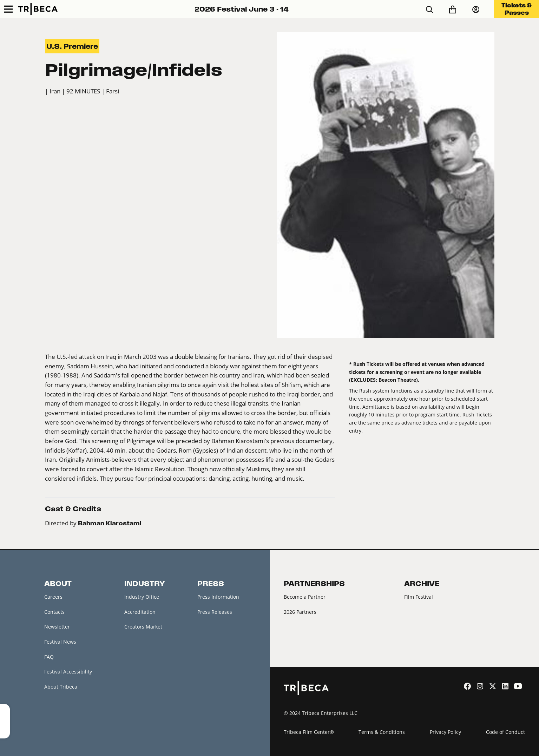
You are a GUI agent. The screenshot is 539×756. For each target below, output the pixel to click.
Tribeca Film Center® (309, 732)
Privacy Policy (445, 732)
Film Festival (419, 597)
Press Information (218, 597)
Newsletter (57, 627)
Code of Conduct (505, 732)
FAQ (49, 657)
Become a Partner (305, 597)
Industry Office (142, 597)
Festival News (60, 642)
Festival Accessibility (68, 672)
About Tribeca (61, 687)
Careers (53, 597)
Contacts (54, 612)
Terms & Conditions (382, 732)
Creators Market (143, 627)
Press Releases (215, 612)
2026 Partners (300, 612)
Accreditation (140, 612)
